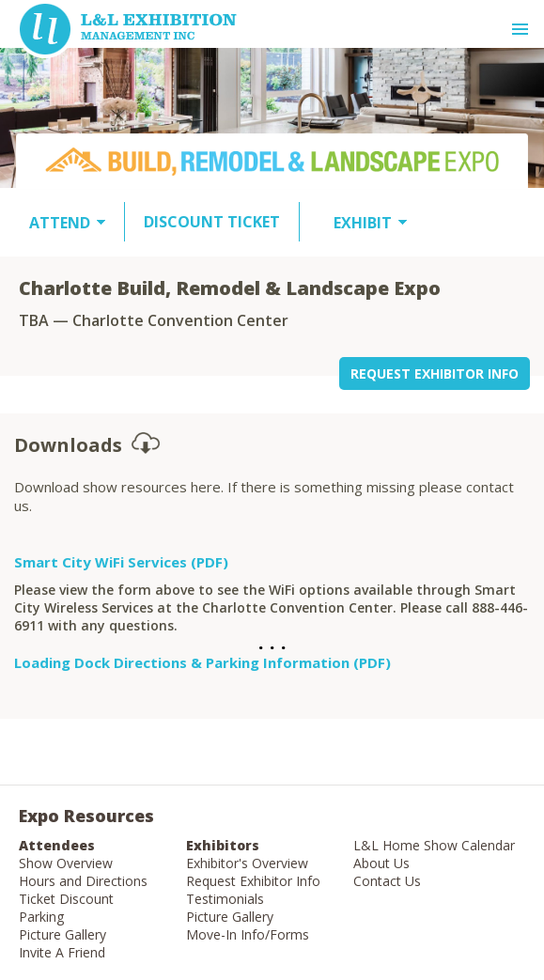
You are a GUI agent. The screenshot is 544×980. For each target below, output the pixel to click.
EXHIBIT (363, 223)
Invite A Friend (62, 952)
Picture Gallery (62, 934)
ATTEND (60, 223)
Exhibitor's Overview (247, 863)
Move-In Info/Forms (248, 934)
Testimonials (225, 899)
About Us (381, 863)
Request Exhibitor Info (253, 881)
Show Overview (66, 863)
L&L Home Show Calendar (434, 845)
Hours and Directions (83, 881)
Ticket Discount (66, 899)
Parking (41, 917)
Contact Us (387, 881)
